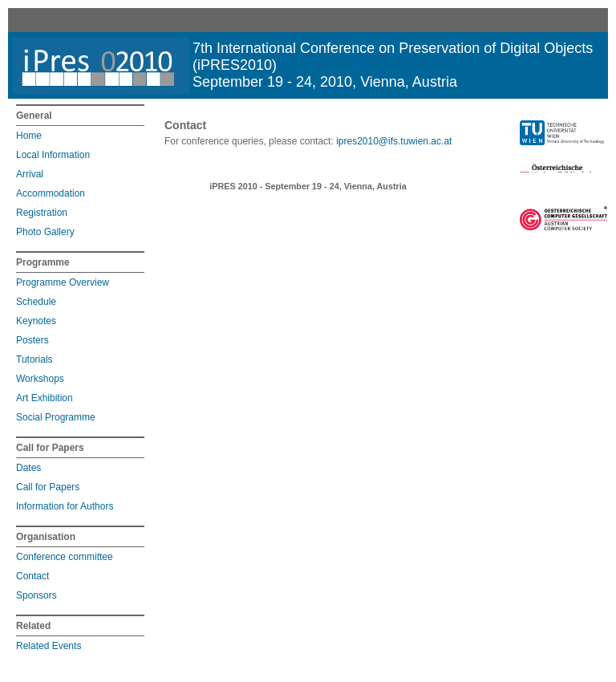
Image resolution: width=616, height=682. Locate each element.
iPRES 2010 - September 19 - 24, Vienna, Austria (308, 186)
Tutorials (34, 359)
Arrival (30, 174)
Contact (32, 576)
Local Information (53, 155)
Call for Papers (48, 487)
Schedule (36, 302)
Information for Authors (65, 506)
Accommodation (51, 193)
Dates (28, 468)
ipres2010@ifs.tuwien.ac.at (394, 141)
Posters (32, 340)
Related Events (49, 646)
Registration (42, 213)
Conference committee (65, 557)
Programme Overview (63, 282)
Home (29, 136)
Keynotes (36, 321)
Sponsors (36, 595)
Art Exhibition (45, 398)
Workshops (40, 379)
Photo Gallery (45, 232)
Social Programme (56, 417)
